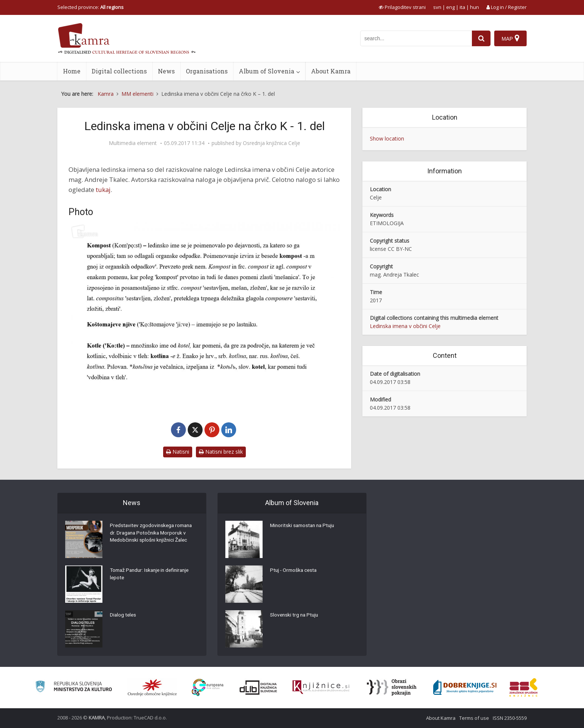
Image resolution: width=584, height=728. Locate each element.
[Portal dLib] (258, 687)
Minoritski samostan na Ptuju (304, 526)
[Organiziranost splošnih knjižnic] (152, 687)
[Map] (510, 38)
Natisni (178, 452)
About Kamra (331, 71)
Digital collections (119, 71)
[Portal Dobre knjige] (465, 687)
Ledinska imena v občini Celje (405, 326)
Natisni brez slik (221, 452)
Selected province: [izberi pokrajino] (91, 7)
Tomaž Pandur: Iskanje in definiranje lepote (152, 575)
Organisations (207, 71)
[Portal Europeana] (208, 688)
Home (72, 71)
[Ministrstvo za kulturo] (74, 688)
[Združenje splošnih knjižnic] (523, 687)
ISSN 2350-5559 (510, 718)
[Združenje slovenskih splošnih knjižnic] (321, 687)
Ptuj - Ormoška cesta (295, 571)
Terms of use (474, 718)
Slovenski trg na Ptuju (295, 616)
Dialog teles (123, 616)
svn (437, 7)
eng (450, 7)
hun (475, 7)
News (166, 71)
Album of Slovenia (266, 71)
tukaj (103, 190)
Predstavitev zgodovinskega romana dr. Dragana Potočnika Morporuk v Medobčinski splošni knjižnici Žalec (153, 534)
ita (462, 7)
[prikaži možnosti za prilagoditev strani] (402, 7)
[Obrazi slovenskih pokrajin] (392, 687)
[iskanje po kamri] (416, 38)
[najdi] (481, 38)
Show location (387, 138)
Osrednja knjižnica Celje (272, 143)
